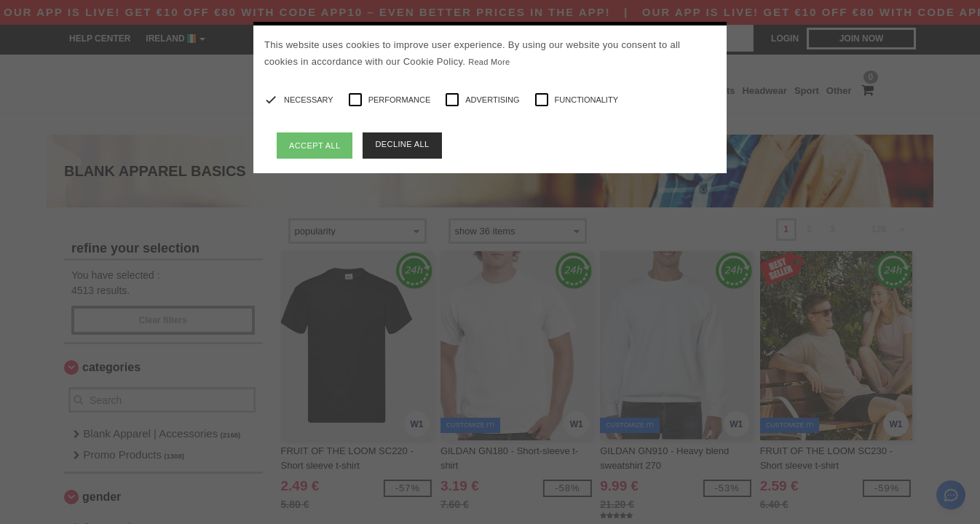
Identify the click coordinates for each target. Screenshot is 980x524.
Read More (489, 62)
